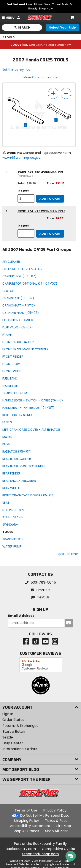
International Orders (20, 749)
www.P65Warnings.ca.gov (21, 158)
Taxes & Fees (56, 821)
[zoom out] (66, 93)
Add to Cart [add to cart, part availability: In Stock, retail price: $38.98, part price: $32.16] (50, 199)
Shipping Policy (26, 821)
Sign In (8, 714)
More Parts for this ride (40, 77)
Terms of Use (26, 810)
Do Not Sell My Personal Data (45, 816)
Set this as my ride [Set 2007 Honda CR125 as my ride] (16, 70)
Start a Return (14, 731)
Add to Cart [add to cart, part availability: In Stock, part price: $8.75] (50, 234)
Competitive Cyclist (59, 849)
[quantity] (26, 198)
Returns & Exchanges (20, 726)
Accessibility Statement (30, 826)
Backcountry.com (21, 849)
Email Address (21, 616)
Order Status (13, 720)
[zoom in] (53, 93)
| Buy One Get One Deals (41, 45)
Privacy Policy (55, 810)
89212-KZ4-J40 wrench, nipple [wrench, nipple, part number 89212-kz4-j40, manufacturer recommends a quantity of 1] (41, 211)
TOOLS (9, 37)
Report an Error (67, 554)
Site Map (64, 826)
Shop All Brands (26, 831)
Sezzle (8, 737)
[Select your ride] (62, 27)
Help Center (13, 743)
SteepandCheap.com (40, 854)
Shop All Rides (57, 831)
